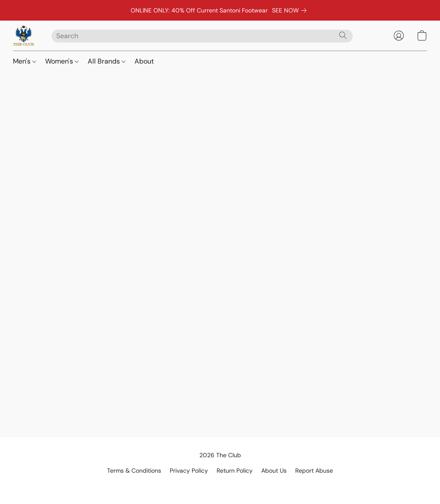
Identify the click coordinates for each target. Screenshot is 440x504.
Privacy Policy (189, 471)
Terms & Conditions (134, 471)
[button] (24, 36)
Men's (24, 61)
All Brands (107, 61)
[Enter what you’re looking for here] (202, 36)
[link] (291, 10)
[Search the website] (343, 35)
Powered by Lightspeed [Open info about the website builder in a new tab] (220, 485)
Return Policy (235, 471)
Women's (62, 61)
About (144, 61)
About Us (274, 471)
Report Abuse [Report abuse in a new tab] (314, 471)
